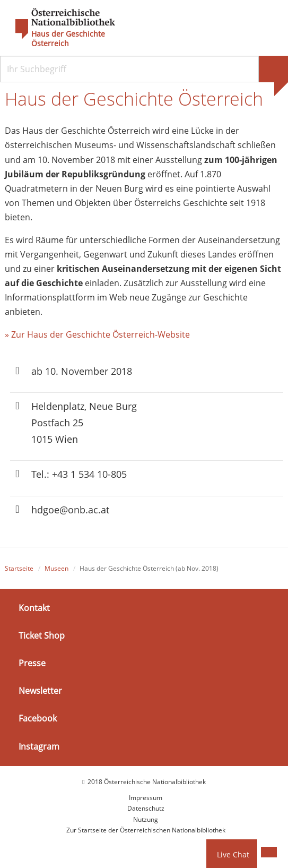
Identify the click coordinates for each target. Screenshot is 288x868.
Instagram (39, 746)
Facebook (38, 718)
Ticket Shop (42, 635)
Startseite (19, 568)
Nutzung (146, 819)
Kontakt (34, 607)
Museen (56, 568)
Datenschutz (146, 808)
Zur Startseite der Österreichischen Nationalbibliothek (146, 830)
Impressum (146, 798)
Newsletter (40, 691)
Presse (32, 663)
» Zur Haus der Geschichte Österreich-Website (97, 334)
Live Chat (233, 854)
